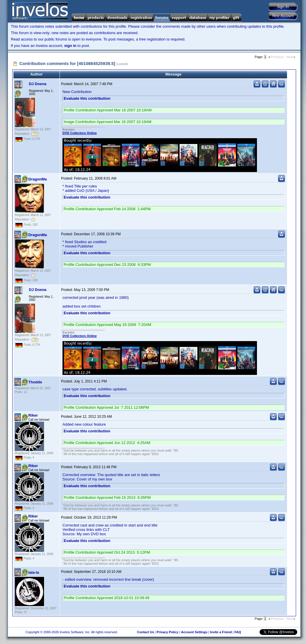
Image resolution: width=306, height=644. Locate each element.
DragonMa (38, 179)
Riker (33, 415)
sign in (70, 46)
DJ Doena (38, 84)
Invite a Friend (221, 632)
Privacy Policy (167, 632)
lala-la (34, 572)
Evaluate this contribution (87, 98)
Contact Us (145, 632)
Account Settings (194, 632)
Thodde (35, 382)
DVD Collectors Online (80, 133)
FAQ (238, 632)
